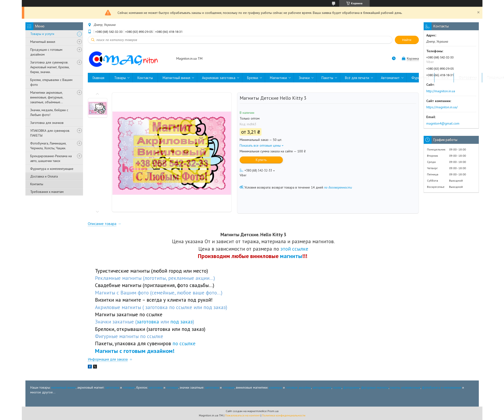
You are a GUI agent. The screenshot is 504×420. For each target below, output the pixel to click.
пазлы (337, 387)
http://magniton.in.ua (441, 91)
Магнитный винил (43, 42)
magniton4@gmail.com (443, 123)
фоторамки (351, 387)
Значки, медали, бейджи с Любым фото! (49, 112)
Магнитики (278, 78)
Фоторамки (468, 78)
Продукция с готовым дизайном (46, 52)
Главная (98, 78)
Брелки (253, 78)
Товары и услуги (42, 34)
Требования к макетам (47, 192)
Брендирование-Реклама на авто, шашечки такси (51, 158)
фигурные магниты (375, 387)
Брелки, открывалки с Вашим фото (51, 82)
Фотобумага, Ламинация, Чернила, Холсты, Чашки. (48, 146)
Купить (261, 160)
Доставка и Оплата (44, 176)
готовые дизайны (298, 387)
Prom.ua (273, 411)
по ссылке (184, 343)
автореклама (322, 387)
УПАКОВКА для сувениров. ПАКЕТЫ (50, 133)
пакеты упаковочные (405, 387)
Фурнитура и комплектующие (52, 169)
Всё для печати (357, 78)
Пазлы (444, 78)
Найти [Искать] (407, 40)
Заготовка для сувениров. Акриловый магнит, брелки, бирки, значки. (50, 67)
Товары (120, 78)
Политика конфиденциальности (284, 415)
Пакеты (327, 78)
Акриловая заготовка (219, 78)
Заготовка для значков (47, 123)
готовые (129, 387)
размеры (276, 387)
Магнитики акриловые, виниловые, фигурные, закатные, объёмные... (47, 97)
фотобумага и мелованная (442, 387)
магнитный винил (64, 387)
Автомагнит (390, 78)
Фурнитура (420, 78)
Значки (304, 78)
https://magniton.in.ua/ (442, 107)
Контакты (37, 184)
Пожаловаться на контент (242, 415)
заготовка (112, 387)
